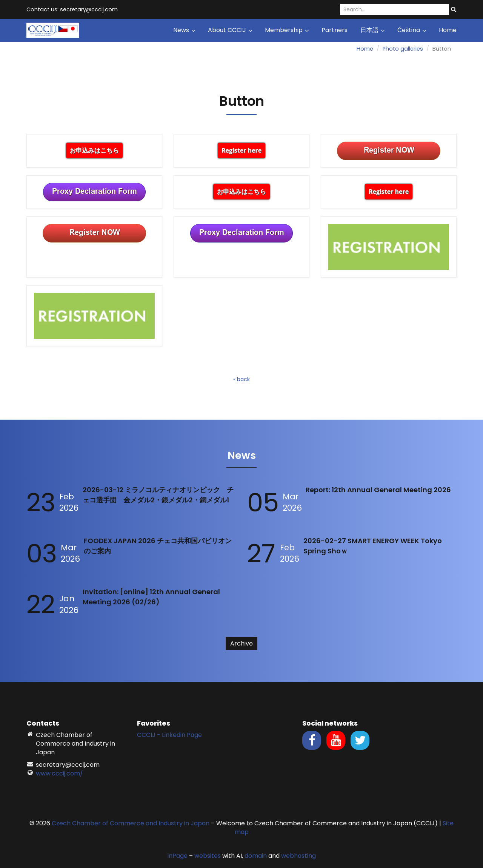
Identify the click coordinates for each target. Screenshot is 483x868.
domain (256, 856)
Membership (287, 30)
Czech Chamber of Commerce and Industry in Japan (131, 823)
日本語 (372, 30)
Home (448, 30)
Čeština (412, 30)
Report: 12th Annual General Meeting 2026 (378, 490)
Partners (335, 30)
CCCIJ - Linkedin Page (169, 735)
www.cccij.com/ (59, 773)
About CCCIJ (230, 30)
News (184, 30)
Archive (241, 643)
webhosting (298, 856)
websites (208, 856)
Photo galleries (403, 49)
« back (241, 379)
